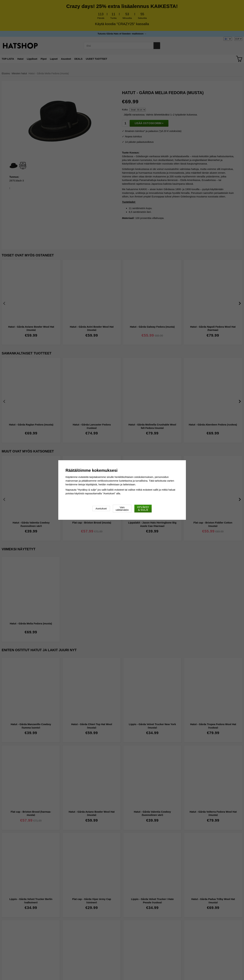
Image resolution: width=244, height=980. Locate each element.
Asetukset (101, 508)
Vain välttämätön (122, 509)
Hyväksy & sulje (143, 508)
